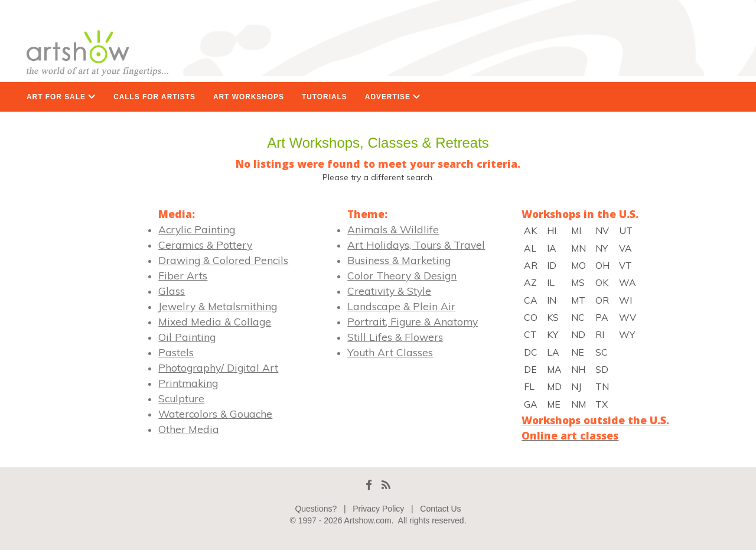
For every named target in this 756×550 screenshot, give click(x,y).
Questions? (316, 509)
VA (625, 248)
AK (530, 230)
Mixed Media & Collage (215, 321)
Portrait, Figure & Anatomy (413, 321)
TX (602, 404)
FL (529, 386)
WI (625, 300)
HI (552, 230)
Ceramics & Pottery (205, 245)
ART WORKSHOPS (249, 97)
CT (530, 334)
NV (602, 230)
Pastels (176, 352)
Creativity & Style (389, 291)
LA (553, 352)
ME (554, 404)
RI (600, 334)
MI (576, 230)
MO (579, 265)
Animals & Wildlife (393, 229)
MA (554, 369)
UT (626, 230)
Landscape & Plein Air (401, 306)
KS (553, 317)
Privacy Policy (378, 509)
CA (531, 300)
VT (625, 265)
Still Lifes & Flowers (395, 337)
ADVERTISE (393, 97)
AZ (530, 282)
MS (578, 282)
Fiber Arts (183, 275)
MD (554, 386)
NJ (576, 386)
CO (531, 317)
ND (578, 334)
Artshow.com (368, 520)
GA (531, 404)
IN (552, 300)
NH (578, 369)
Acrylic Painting (197, 229)
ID (552, 265)
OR (602, 300)
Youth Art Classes (390, 352)
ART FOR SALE (61, 97)
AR (531, 265)
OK (602, 282)
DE (530, 369)
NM (579, 404)
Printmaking (188, 383)
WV (628, 317)
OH (602, 265)
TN (602, 386)
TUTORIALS (325, 97)
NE (578, 352)
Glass (172, 291)
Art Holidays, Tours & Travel (416, 245)
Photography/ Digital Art (218, 367)
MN (579, 248)
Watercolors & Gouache (215, 414)
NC (578, 317)
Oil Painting (187, 337)
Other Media (189, 429)
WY (627, 334)
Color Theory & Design (402, 275)
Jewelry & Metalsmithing (218, 306)
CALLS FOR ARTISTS (154, 97)
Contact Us (440, 509)
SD (602, 369)
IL (551, 282)
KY (553, 334)
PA (602, 317)
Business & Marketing (399, 260)
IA (552, 248)
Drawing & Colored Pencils (223, 260)
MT (578, 300)
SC (602, 352)
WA (628, 282)
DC (531, 352)
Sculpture (181, 398)
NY (602, 248)
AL (530, 248)
